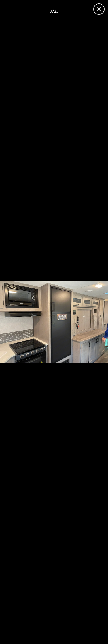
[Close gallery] (99, 9)
